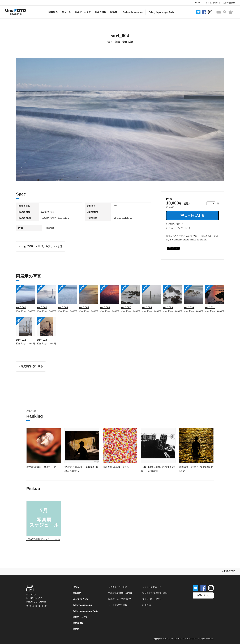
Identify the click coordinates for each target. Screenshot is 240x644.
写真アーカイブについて (120, 599)
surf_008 (147, 307)
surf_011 (210, 307)
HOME (198, 3)
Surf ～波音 (114, 42)
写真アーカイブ (83, 12)
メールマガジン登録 (118, 605)
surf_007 (126, 307)
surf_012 (21, 340)
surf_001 (21, 307)
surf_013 (42, 340)
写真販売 (53, 12)
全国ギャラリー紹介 (118, 587)
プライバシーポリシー (153, 599)
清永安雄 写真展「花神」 (116, 467)
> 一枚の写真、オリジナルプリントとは (41, 246)
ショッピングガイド (212, 3)
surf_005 (84, 307)
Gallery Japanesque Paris (161, 12)
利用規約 (147, 605)
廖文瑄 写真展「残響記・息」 (42, 467)
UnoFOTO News (81, 599)
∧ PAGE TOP (228, 571)
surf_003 (63, 307)
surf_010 (189, 307)
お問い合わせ (229, 3)
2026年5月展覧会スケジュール (43, 539)
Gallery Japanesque (133, 12)
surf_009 (168, 307)
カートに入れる (192, 215)
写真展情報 (100, 12)
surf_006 (105, 307)
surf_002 (42, 307)
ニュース (66, 12)
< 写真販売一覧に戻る (31, 366)
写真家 (114, 12)
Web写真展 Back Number (120, 593)
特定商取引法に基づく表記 (155, 593)
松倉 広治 (127, 42)
